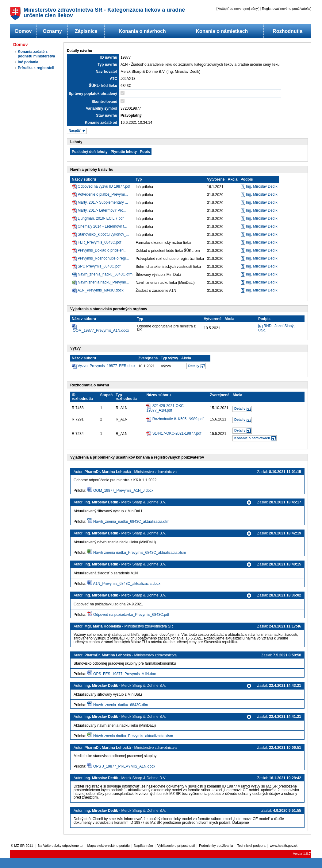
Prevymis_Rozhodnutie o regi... (103, 258)
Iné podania (28, 62)
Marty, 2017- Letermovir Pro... (102, 210)
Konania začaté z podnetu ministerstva (36, 54)
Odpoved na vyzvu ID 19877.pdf (104, 186)
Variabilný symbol (102, 108)
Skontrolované (104, 102)
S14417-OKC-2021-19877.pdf (177, 433)
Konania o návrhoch (142, 31)
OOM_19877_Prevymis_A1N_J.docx (123, 491)
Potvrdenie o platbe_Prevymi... (103, 194)
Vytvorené (216, 179)
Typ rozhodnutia (126, 397)
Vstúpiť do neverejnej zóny (238, 9)
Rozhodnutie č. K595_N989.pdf (178, 419)
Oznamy (52, 31)
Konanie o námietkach (252, 438)
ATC (113, 79)
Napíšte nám (144, 846)
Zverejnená (148, 358)
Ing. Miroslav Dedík (259, 186)
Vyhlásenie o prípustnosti (176, 846)
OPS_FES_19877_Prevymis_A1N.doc (125, 674)
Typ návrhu (107, 65)
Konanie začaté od (101, 123)
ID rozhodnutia (82, 397)
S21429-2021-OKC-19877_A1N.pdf (165, 408)
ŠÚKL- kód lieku (103, 86)
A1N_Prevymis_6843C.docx (101, 290)
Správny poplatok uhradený (93, 94)
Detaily (194, 366)
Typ (139, 179)
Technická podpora (251, 846)
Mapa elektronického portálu (109, 846)
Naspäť (75, 131)
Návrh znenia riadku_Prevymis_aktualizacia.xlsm (133, 736)
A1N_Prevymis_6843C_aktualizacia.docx (126, 584)
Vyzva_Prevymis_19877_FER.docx (106, 366)
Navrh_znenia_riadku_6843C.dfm (105, 274)
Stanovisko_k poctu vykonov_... (103, 234)
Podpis (247, 179)
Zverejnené (220, 395)
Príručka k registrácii (36, 68)
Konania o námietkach (222, 31)
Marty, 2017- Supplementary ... (103, 202)
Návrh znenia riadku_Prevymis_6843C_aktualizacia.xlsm (140, 553)
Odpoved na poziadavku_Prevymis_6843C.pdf (131, 615)
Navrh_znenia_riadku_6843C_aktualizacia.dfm (131, 522)
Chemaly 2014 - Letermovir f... (102, 226)
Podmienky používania (216, 846)
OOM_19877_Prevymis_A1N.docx (101, 330)
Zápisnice (86, 31)
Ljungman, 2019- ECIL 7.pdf (101, 218)
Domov (23, 31)
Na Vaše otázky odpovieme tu (61, 846)
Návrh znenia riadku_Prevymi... (103, 282)
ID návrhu (109, 57)
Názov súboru (84, 179)
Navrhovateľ (106, 72)
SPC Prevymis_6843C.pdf (99, 266)
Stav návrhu (107, 115)
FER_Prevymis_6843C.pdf (99, 242)
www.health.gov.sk (284, 846)
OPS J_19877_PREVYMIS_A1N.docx (124, 766)
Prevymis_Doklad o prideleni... (102, 250)
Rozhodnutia (287, 31)
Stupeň (107, 395)
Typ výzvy (169, 358)
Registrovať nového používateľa (286, 9)
